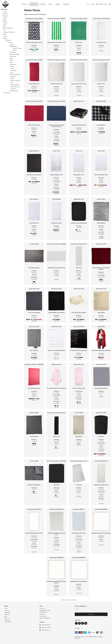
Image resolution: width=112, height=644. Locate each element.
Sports (12, 44)
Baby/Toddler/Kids (8, 28)
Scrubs (5, 34)
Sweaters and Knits (15, 81)
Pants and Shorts (15, 85)
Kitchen (15, 50)
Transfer (79, 49)
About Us (7, 618)
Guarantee (42, 614)
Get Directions (46, 630)
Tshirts (12, 67)
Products (7, 611)
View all (5, 12)
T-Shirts (5, 14)
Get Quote (7, 620)
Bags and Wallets (15, 54)
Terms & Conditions (45, 618)
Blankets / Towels (17, 48)
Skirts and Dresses (15, 87)
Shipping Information (45, 611)
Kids (11, 60)
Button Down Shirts (15, 75)
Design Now (8, 612)
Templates (7, 614)
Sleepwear (13, 89)
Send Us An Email (46, 627)
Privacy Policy (43, 616)
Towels (5, 36)
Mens (12, 62)
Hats (4, 26)
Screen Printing (56, 133)
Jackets (5, 24)
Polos (12, 73)
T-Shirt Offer (6, 93)
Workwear (13, 52)
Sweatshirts (13, 65)
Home (6, 609)
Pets (4, 30)
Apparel (5, 38)
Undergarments (14, 91)
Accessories (13, 56)
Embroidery (34, 45)
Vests (12, 83)
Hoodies (12, 69)
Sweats (5, 22)
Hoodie (5, 20)
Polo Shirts (6, 16)
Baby (12, 58)
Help (6, 616)
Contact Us (42, 609)
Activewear (8, 40)
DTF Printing (56, 140)
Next (64, 600)
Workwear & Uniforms (9, 32)
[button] (97, 4)
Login (88, 4)
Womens (10, 42)
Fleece (5, 18)
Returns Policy (43, 612)
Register (93, 4)
